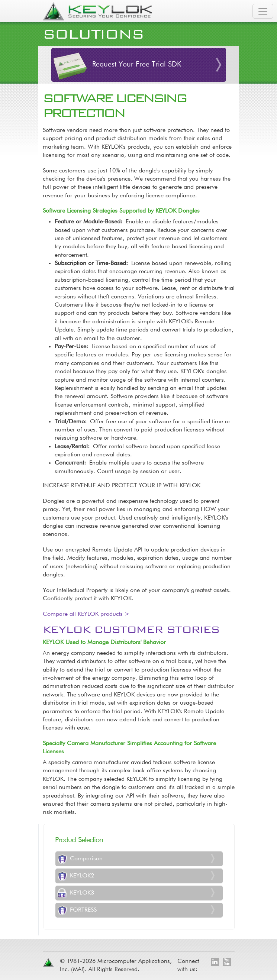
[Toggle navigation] (263, 11)
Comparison (86, 859)
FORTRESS (83, 910)
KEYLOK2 (82, 876)
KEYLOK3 (82, 893)
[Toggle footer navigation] (231, 931)
